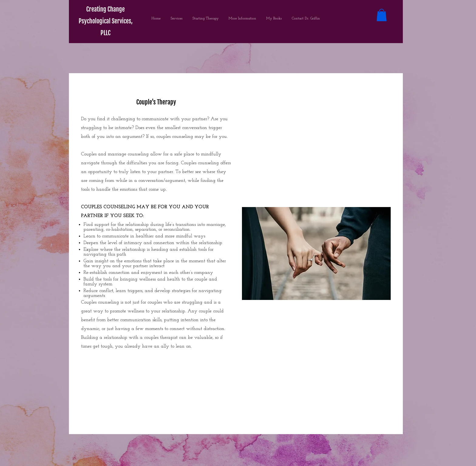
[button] (382, 15)
